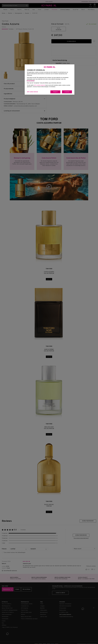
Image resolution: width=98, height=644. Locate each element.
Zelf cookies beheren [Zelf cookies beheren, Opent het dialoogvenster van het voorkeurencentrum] (32, 92)
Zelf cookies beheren (39, 85)
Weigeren (55, 92)
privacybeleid (31, 81)
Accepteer (67, 92)
